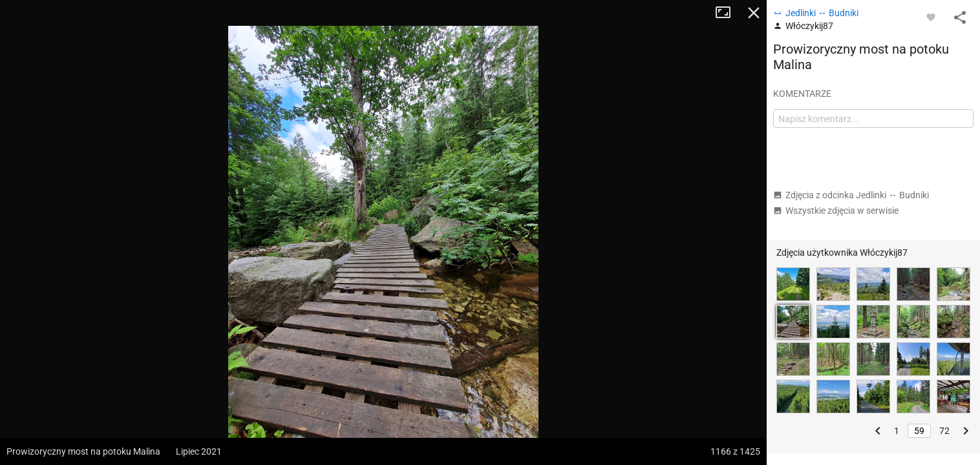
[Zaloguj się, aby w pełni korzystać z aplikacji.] (931, 17)
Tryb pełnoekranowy (728, 13)
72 (944, 431)
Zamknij (754, 13)
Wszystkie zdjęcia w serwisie (836, 211)
